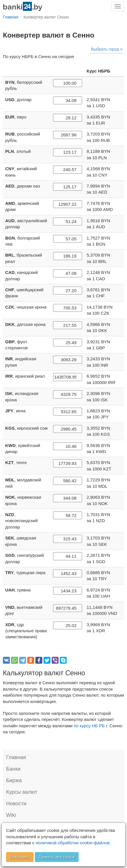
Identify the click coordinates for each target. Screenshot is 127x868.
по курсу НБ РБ (89, 726)
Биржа (14, 780)
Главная (16, 757)
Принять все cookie (57, 857)
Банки (13, 769)
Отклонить (20, 857)
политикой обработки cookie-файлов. (73, 843)
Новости (16, 804)
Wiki (11, 815)
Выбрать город (107, 49)
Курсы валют (22, 792)
